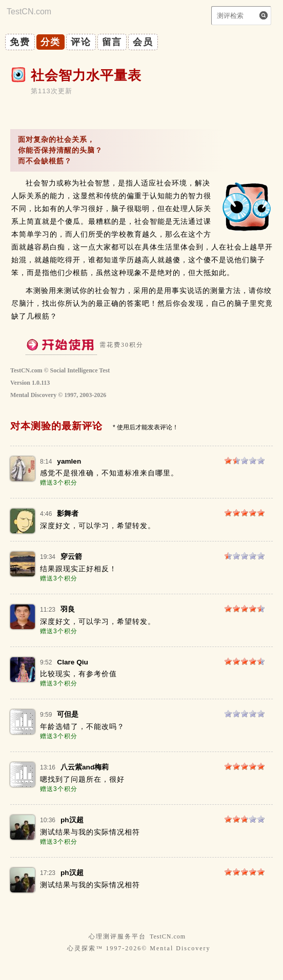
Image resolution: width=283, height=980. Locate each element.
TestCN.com (168, 936)
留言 (112, 42)
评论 (81, 42)
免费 (20, 42)
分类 (51, 42)
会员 (143, 42)
